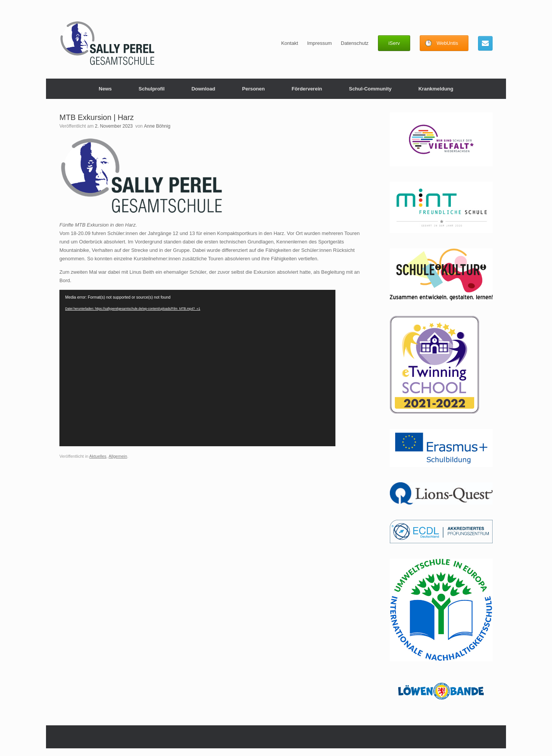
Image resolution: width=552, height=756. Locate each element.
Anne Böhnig (157, 126)
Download (203, 89)
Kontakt (289, 43)
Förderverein (307, 89)
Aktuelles (98, 456)
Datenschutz (355, 43)
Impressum (319, 43)
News (105, 89)
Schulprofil (151, 89)
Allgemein (118, 456)
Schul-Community (370, 89)
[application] (197, 368)
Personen (253, 89)
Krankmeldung (436, 89)
